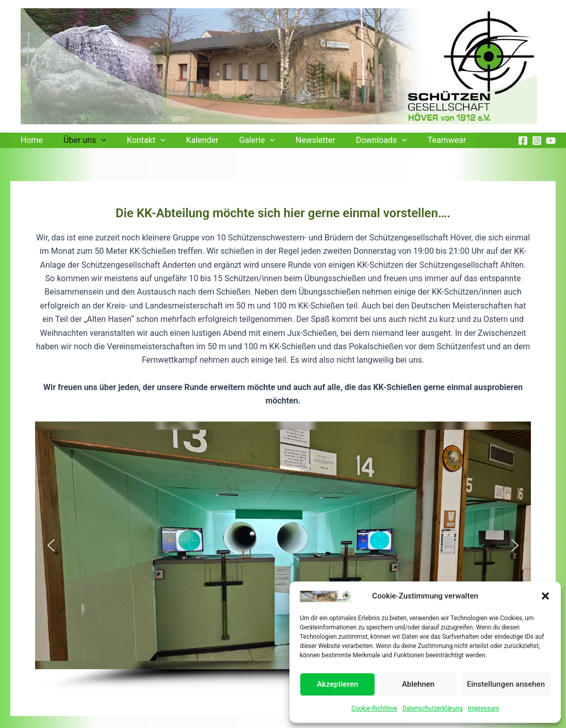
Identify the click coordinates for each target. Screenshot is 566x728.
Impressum (483, 708)
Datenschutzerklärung (433, 708)
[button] (545, 596)
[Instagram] (537, 141)
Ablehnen (418, 684)
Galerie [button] (238, 140)
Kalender (188, 140)
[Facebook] (523, 141)
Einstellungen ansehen (506, 684)
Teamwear (416, 140)
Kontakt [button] (136, 140)
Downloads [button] (355, 140)
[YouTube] (551, 141)
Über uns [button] (79, 140)
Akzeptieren (337, 684)
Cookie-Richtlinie (374, 708)
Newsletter (293, 140)
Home (30, 140)
